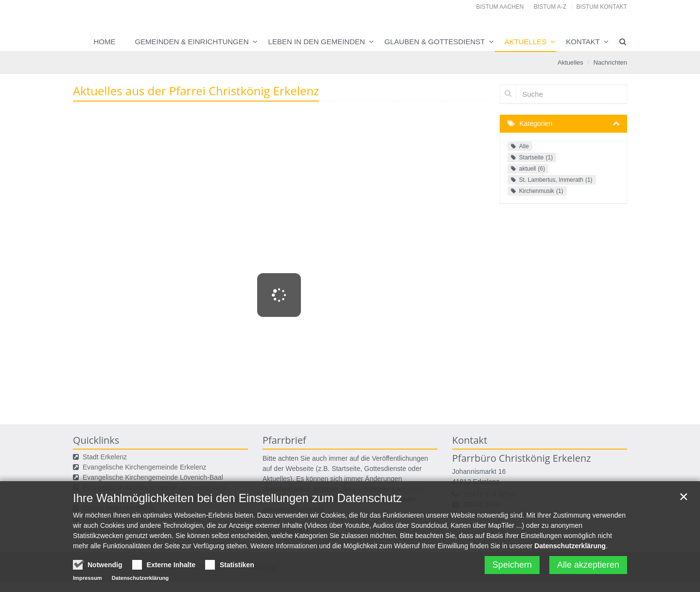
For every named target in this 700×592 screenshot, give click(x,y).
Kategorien (536, 123)
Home (104, 42)
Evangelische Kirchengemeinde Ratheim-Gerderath (160, 498)
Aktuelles (526, 42)
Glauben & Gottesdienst (435, 42)
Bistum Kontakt (602, 7)
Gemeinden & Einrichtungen (192, 42)
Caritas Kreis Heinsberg (119, 508)
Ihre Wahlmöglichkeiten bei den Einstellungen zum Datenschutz (237, 524)
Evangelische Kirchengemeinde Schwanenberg (154, 488)
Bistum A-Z (550, 7)
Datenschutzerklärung (570, 572)
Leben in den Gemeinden (317, 42)
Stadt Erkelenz (105, 457)
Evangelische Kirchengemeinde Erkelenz (144, 467)
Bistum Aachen (500, 7)
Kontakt (583, 42)
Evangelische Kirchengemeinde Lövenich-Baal (153, 477)
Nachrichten (610, 62)
